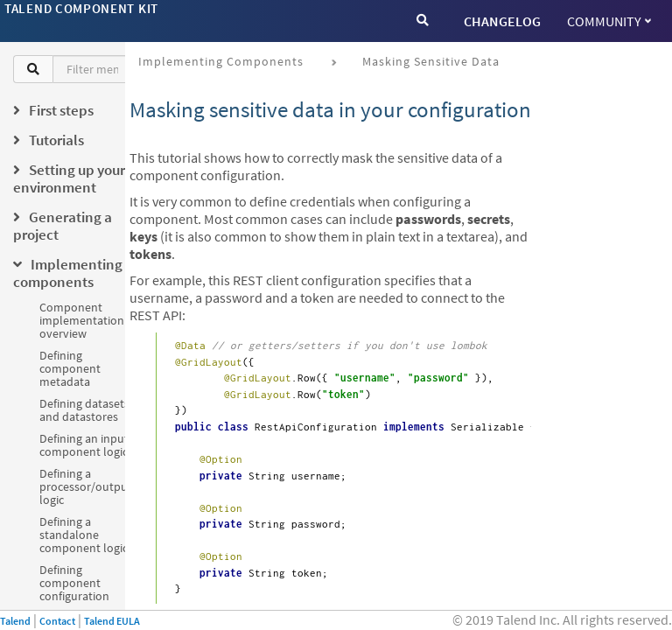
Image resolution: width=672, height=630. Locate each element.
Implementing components (221, 61)
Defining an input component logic (84, 445)
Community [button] (609, 21)
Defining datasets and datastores (84, 410)
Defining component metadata (70, 368)
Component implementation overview (82, 320)
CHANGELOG (502, 21)
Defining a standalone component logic (84, 535)
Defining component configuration (74, 583)
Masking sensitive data (431, 61)
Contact (57, 621)
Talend (15, 621)
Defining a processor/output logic (86, 486)
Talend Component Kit (81, 8)
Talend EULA (112, 621)
